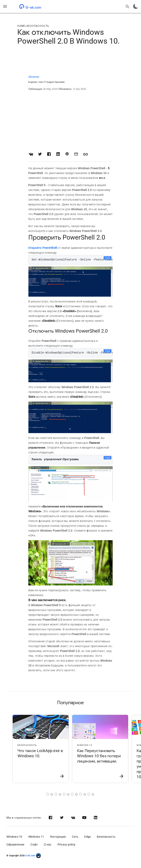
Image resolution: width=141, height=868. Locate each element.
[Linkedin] (96, 818)
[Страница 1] (48, 794)
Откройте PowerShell (43, 248)
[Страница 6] (89, 794)
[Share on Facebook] (49, 154)
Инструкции (58, 837)
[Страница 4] (72, 794)
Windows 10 (14, 837)
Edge (87, 837)
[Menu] (5, 6)
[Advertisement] (70, 61)
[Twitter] (62, 818)
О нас (48, 844)
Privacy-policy (67, 844)
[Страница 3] (64, 794)
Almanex (34, 77)
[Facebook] (50, 818)
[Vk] (73, 818)
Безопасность (106, 837)
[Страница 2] (56, 794)
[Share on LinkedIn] (58, 154)
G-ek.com (30, 856)
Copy (108, 258)
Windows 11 (36, 837)
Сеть (75, 837)
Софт (34, 844)
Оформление (15, 844)
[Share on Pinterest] (67, 154)
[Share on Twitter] (40, 154)
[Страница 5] (81, 794)
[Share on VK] (31, 154)
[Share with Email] (76, 154)
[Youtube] (84, 818)
